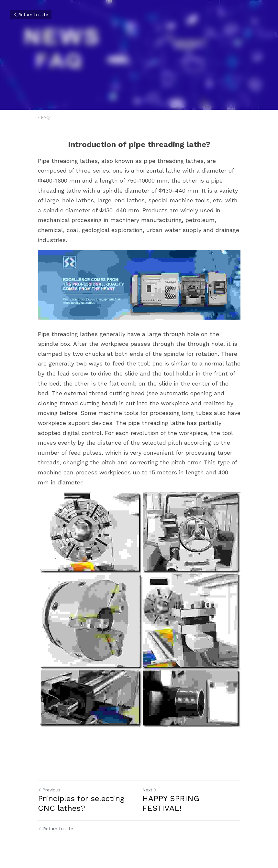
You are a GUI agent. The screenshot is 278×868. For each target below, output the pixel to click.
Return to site (31, 15)
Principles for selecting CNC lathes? (81, 803)
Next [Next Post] (150, 790)
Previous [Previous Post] (49, 790)
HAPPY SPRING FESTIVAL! (171, 803)
